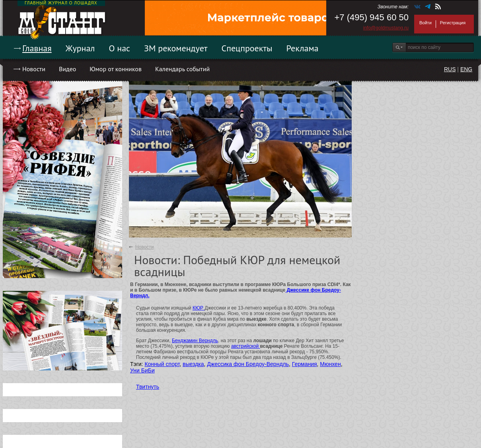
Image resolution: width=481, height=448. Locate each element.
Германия (305, 364)
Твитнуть (148, 387)
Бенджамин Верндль (195, 341)
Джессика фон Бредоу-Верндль (248, 364)
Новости (34, 69)
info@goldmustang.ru (386, 28)
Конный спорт (162, 364)
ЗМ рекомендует (176, 48)
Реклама (303, 48)
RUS (450, 69)
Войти (425, 23)
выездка (193, 364)
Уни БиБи (142, 370)
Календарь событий (182, 69)
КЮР (199, 308)
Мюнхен (330, 364)
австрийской (246, 346)
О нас (119, 48)
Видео (67, 69)
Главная (37, 48)
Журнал (80, 48)
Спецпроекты (247, 48)
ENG (466, 69)
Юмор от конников (116, 69)
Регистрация (453, 23)
